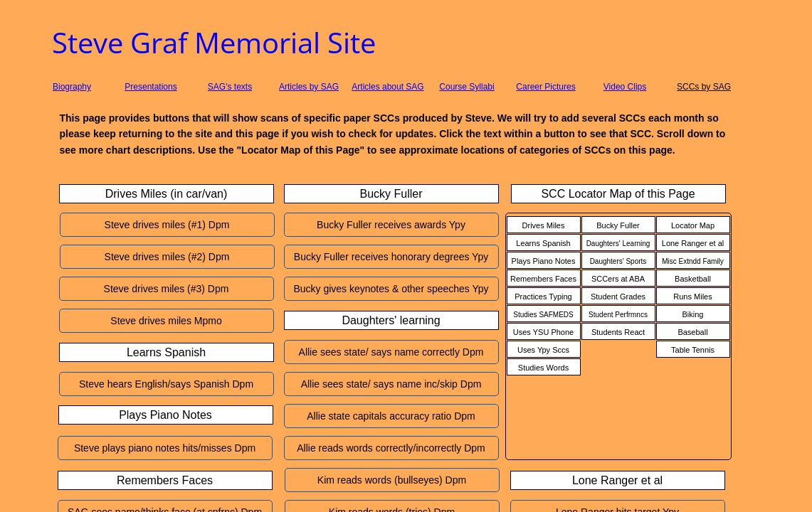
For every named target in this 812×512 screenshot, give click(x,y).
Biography (72, 87)
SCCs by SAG (704, 87)
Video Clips (625, 87)
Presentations (151, 87)
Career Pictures (545, 87)
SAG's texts (230, 87)
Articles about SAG (387, 87)
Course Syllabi (466, 87)
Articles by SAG (309, 87)
